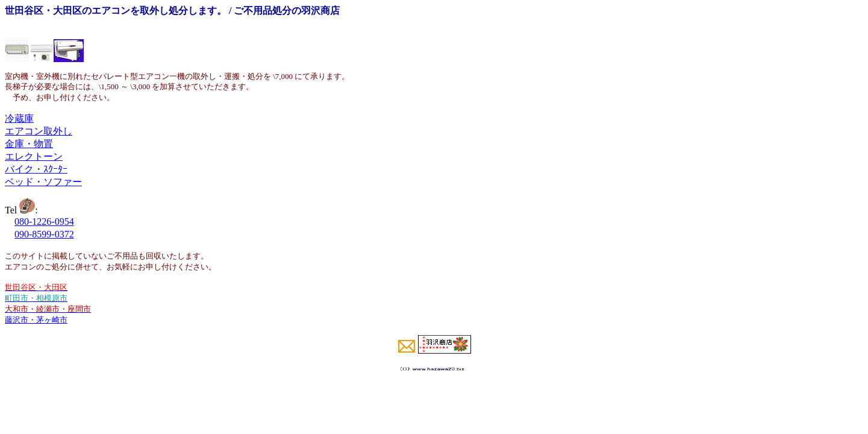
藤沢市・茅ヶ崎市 (36, 320)
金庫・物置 (29, 144)
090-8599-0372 (44, 234)
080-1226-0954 (44, 222)
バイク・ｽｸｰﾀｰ (36, 169)
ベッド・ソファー (43, 182)
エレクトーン (34, 156)
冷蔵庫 (19, 118)
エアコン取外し (39, 131)
